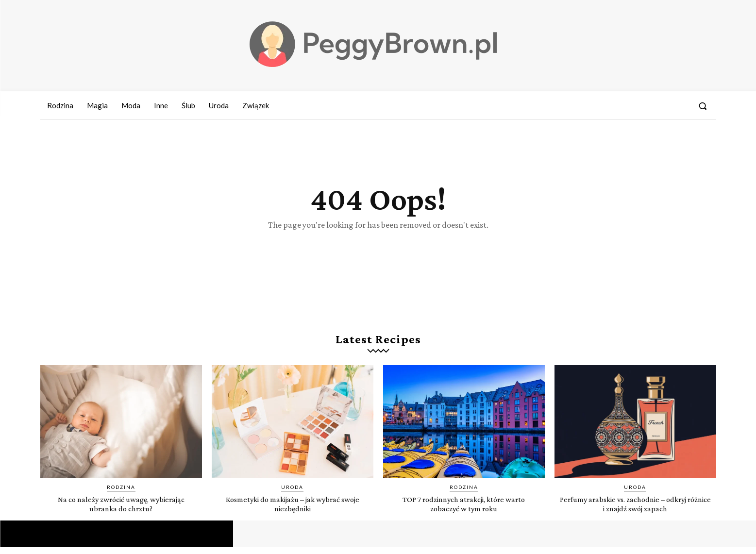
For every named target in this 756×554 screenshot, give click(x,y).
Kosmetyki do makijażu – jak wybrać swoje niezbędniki (293, 510)
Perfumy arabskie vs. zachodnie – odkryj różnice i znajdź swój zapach (635, 510)
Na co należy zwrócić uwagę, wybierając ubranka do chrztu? (121, 510)
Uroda (292, 494)
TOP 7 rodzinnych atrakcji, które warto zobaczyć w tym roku (464, 510)
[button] (703, 106)
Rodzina (121, 494)
